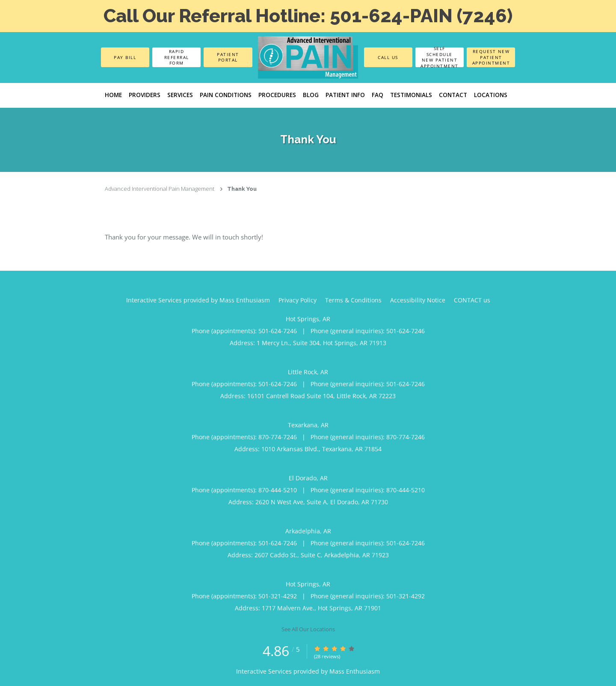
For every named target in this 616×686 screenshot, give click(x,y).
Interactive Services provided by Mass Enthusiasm (198, 300)
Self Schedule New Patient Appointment (440, 57)
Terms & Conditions (353, 300)
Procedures (277, 95)
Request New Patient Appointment (491, 57)
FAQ (378, 95)
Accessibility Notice (418, 300)
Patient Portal (228, 57)
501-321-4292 (278, 596)
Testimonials (411, 95)
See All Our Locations (308, 629)
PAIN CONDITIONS (226, 95)
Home (113, 95)
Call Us (388, 57)
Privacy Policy (298, 300)
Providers (145, 95)
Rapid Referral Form (177, 57)
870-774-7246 (278, 437)
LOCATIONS (491, 95)
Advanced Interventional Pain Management (160, 189)
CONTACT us (472, 300)
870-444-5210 (278, 490)
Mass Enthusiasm (355, 671)
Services (180, 95)
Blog (311, 95)
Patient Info (345, 95)
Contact (453, 95)
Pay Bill (125, 57)
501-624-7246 (278, 331)
